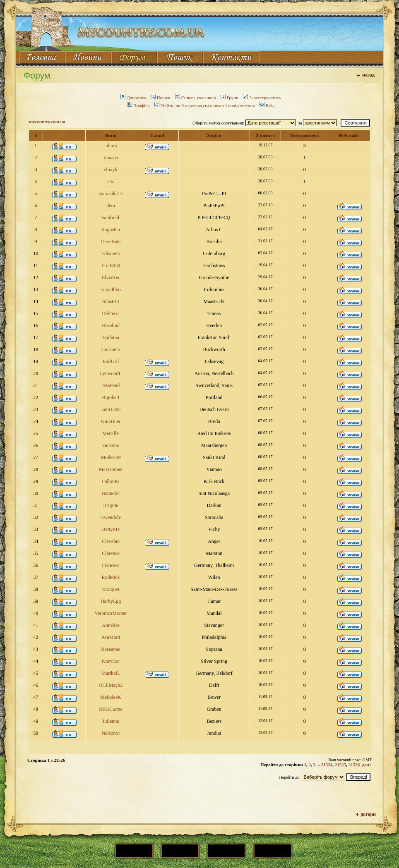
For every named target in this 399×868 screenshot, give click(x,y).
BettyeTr (111, 529)
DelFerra (111, 313)
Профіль (138, 105)
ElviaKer (111, 277)
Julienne (111, 721)
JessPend (111, 385)
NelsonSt (111, 733)
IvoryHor (111, 661)
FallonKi (111, 481)
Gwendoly (111, 517)
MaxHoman (111, 469)
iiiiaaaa (111, 158)
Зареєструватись (262, 98)
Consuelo (111, 349)
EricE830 (111, 265)
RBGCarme (111, 709)
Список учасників (196, 98)
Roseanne (111, 649)
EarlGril (111, 361)
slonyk (111, 170)
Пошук (161, 98)
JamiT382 (111, 409)
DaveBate (111, 242)
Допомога (133, 98)
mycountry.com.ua (47, 122)
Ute (111, 182)
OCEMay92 (111, 685)
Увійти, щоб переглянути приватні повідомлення (205, 105)
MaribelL (111, 673)
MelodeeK (111, 697)
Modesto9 (111, 457)
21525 (341, 765)
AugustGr (111, 230)
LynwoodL (111, 373)
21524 (327, 765)
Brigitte (111, 505)
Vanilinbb (111, 218)
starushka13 (111, 194)
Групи (230, 98)
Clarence (111, 553)
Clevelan (111, 541)
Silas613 (111, 301)
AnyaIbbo (111, 289)
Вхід (267, 105)
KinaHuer (111, 421)
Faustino (111, 445)
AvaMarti (111, 637)
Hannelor (111, 493)
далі (366, 765)
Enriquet (111, 589)
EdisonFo (111, 253)
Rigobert (111, 397)
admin (111, 146)
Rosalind (111, 325)
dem (111, 206)
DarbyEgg (111, 601)
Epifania (111, 337)
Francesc (111, 565)
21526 (354, 765)
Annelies (111, 625)
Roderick (111, 577)
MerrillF (111, 433)
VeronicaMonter (111, 613)
